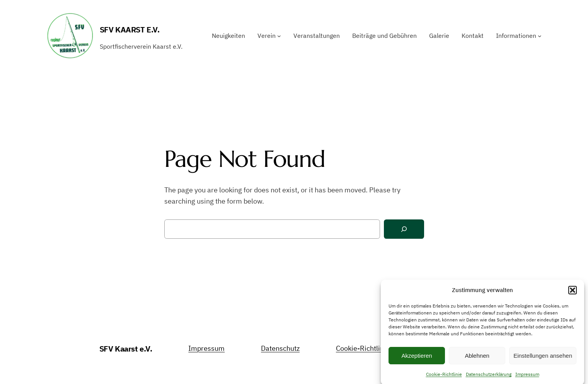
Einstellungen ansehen (543, 358)
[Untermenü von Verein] (279, 36)
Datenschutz (280, 348)
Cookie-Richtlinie (444, 377)
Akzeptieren (417, 358)
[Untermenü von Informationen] (540, 36)
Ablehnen (477, 358)
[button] (573, 293)
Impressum (527, 377)
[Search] (404, 229)
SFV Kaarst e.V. (130, 30)
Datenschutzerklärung (489, 377)
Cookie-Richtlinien (365, 348)
